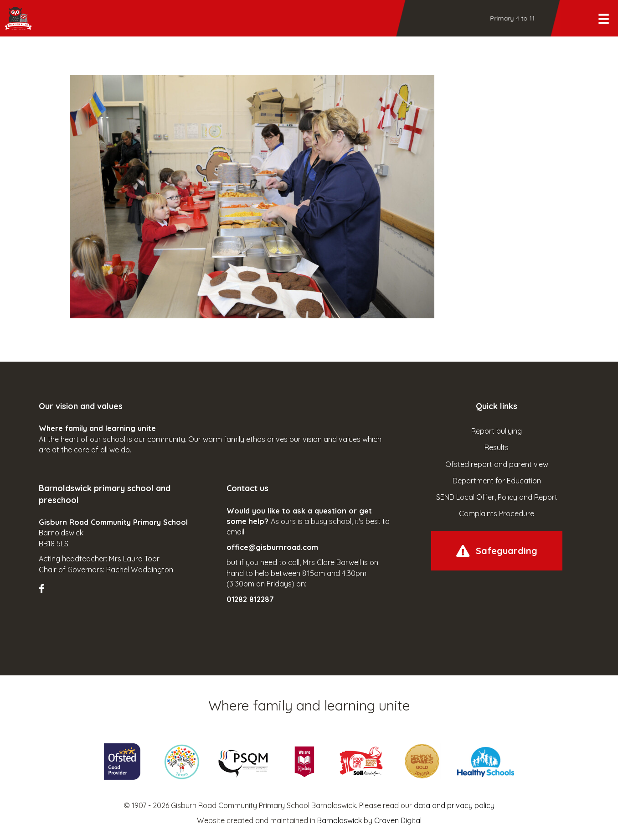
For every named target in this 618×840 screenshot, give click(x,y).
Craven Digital (398, 820)
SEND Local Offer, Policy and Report (497, 497)
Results (497, 447)
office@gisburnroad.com (272, 547)
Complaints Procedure (497, 513)
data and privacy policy (454, 805)
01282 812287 (250, 599)
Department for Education (497, 481)
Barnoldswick (340, 820)
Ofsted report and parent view (497, 464)
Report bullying (497, 431)
